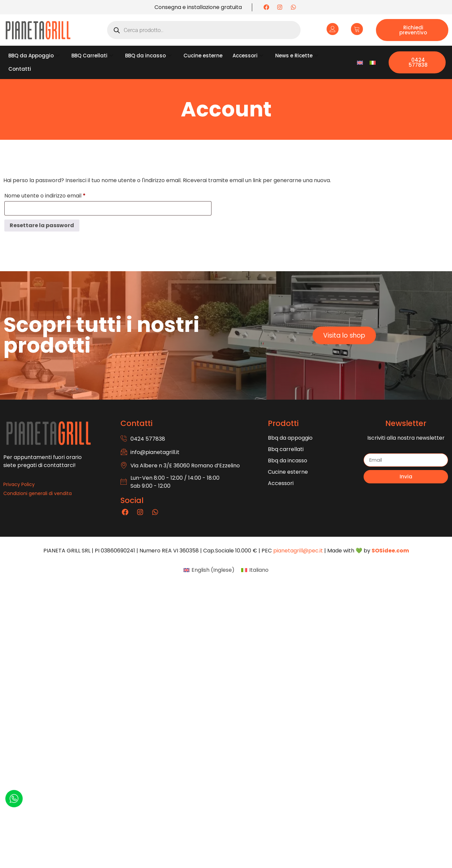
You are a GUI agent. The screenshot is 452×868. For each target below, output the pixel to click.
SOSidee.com (390, 551)
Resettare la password (42, 225)
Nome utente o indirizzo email (57, 195)
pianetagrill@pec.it (298, 551)
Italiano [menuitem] (259, 570)
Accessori (248, 56)
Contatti (20, 69)
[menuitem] (360, 63)
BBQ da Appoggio (34, 56)
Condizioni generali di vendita (38, 493)
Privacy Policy (19, 484)
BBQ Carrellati (92, 56)
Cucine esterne (203, 56)
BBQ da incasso (148, 56)
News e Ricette (297, 56)
